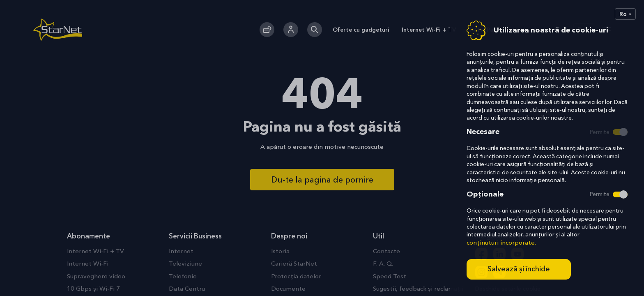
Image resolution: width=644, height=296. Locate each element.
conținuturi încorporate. (501, 242)
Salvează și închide (519, 269)
